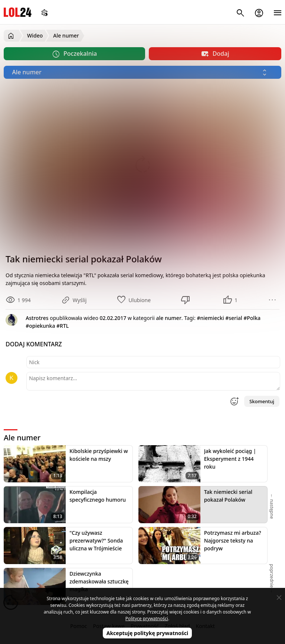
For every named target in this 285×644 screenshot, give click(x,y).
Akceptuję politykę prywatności (148, 633)
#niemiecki (210, 318)
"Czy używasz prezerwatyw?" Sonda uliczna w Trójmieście (96, 541)
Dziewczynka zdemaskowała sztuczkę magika (99, 581)
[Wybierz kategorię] (142, 72)
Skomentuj (262, 401)
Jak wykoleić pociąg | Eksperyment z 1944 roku (230, 459)
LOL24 (18, 12)
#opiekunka (40, 326)
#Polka (252, 318)
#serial (234, 318)
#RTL (63, 326)
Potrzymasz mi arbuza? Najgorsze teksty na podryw (233, 541)
